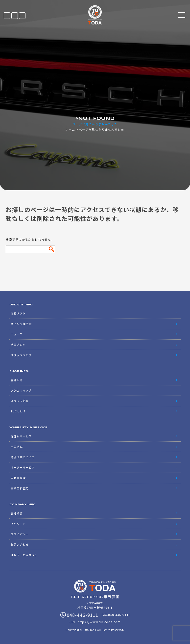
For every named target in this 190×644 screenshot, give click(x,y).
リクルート (18, 524)
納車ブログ (18, 345)
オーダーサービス (23, 467)
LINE (15, 16)
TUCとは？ (18, 411)
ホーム (70, 129)
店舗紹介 (17, 380)
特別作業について (23, 457)
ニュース (16, 334)
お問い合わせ (20, 544)
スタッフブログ (21, 355)
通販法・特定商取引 (24, 555)
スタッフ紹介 (20, 401)
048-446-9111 (22, 16)
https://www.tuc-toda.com (99, 622)
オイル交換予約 (21, 324)
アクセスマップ (21, 390)
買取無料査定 (20, 488)
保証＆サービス (21, 436)
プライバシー (20, 534)
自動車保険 (18, 478)
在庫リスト (7, 16)
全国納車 (17, 447)
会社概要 (17, 513)
